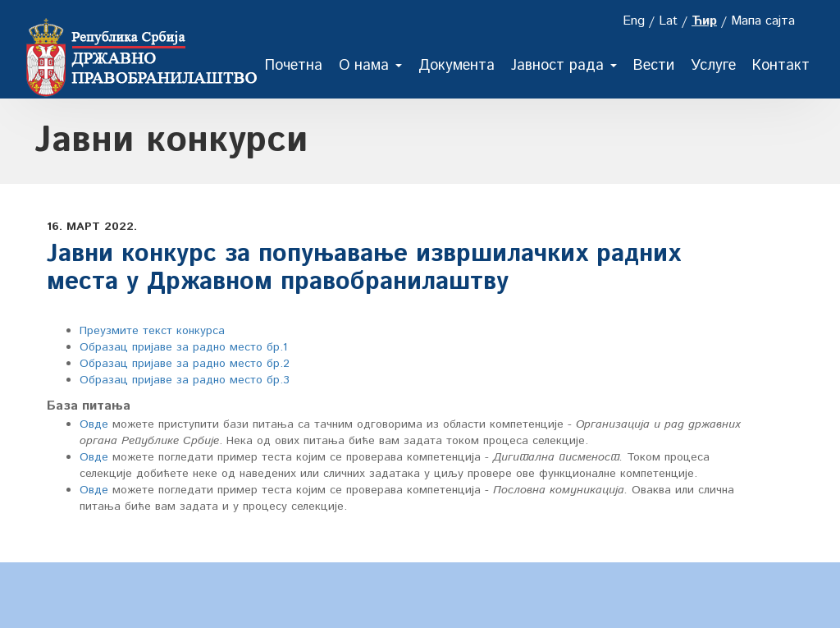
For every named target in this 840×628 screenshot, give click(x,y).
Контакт (781, 66)
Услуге (713, 66)
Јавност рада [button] (564, 66)
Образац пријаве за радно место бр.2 (185, 364)
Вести (654, 66)
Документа (457, 66)
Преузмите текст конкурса (152, 331)
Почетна (294, 66)
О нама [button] (370, 66)
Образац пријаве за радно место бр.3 (185, 380)
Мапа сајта (763, 21)
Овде (94, 424)
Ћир (704, 21)
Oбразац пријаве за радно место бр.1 (183, 347)
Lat (668, 21)
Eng (634, 21)
